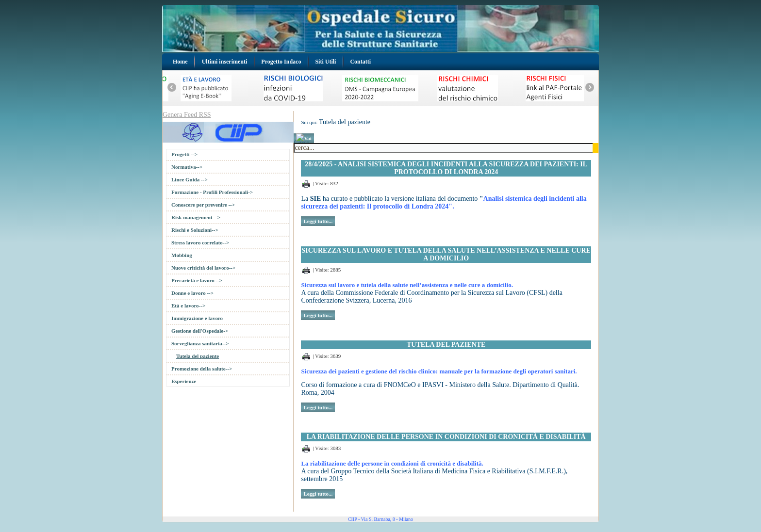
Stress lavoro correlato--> (200, 242)
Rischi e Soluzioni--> (195, 230)
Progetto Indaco (281, 62)
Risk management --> (196, 217)
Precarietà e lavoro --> (197, 280)
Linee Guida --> (190, 179)
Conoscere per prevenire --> (203, 205)
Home (180, 62)
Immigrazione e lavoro (197, 318)
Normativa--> (187, 167)
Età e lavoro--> (188, 306)
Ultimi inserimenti (225, 62)
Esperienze (184, 381)
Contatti (360, 62)
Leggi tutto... (318, 221)
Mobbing (182, 255)
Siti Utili (325, 62)
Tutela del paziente (198, 356)
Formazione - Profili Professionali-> (212, 192)
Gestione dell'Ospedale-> (200, 331)
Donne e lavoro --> (192, 293)
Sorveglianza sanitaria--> (200, 343)
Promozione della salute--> (202, 369)
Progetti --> (184, 154)
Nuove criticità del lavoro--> (203, 268)
